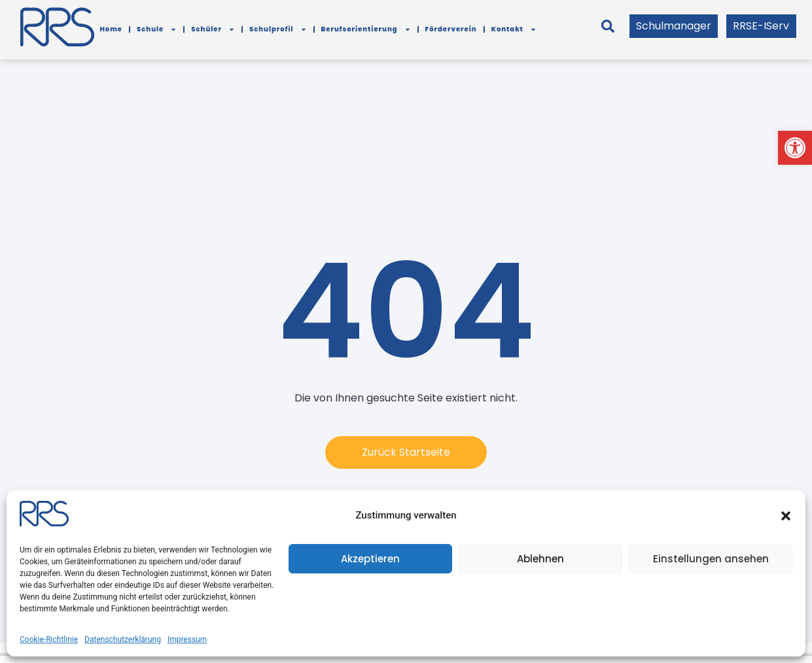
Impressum (187, 639)
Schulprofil (278, 29)
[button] (795, 148)
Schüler (213, 29)
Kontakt (514, 29)
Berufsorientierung (366, 29)
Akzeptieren (370, 559)
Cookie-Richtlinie (49, 639)
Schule (157, 29)
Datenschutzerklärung (123, 639)
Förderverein (451, 29)
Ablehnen (540, 559)
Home (111, 29)
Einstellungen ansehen (711, 559)
